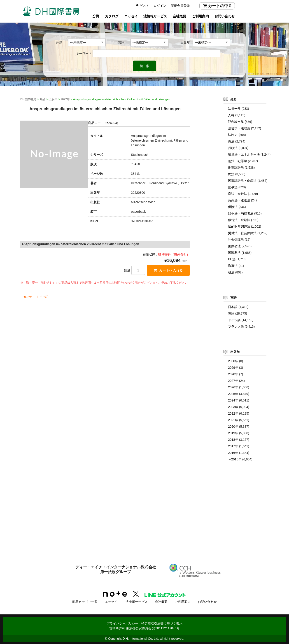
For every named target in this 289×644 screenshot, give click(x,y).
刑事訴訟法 (236, 168)
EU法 (232, 259)
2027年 (233, 381)
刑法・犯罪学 (238, 161)
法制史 (233, 135)
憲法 (231, 141)
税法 (231, 272)
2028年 (233, 374)
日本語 (233, 307)
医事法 (233, 187)
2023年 (233, 407)
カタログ (112, 16)
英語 (231, 313)
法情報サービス (155, 16)
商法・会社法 (238, 194)
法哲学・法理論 (239, 128)
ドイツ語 (42, 297)
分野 (96, 16)
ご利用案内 (200, 16)
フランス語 (236, 327)
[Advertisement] (144, 517)
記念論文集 (236, 122)
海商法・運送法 (239, 200)
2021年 (233, 420)
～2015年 (235, 459)
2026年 (233, 387)
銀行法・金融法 (239, 220)
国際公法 (234, 246)
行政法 (233, 148)
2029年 (233, 368)
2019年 (233, 433)
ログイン (160, 6)
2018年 (233, 440)
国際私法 (234, 253)
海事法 (233, 266)
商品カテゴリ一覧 (85, 601)
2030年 (233, 361)
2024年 (233, 400)
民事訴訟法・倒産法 (242, 181)
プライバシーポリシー (122, 623)
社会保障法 (236, 240)
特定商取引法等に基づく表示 (162, 623)
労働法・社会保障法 (242, 233)
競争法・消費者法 (241, 213)
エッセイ (131, 16)
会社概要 (179, 16)
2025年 (233, 394)
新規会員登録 (180, 6)
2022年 (27, 297)
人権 (231, 115)
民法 (231, 174)
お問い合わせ (225, 16)
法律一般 (234, 109)
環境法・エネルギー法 (244, 154)
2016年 (233, 453)
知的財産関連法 (239, 226)
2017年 (233, 446)
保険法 (233, 207)
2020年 (233, 427)
